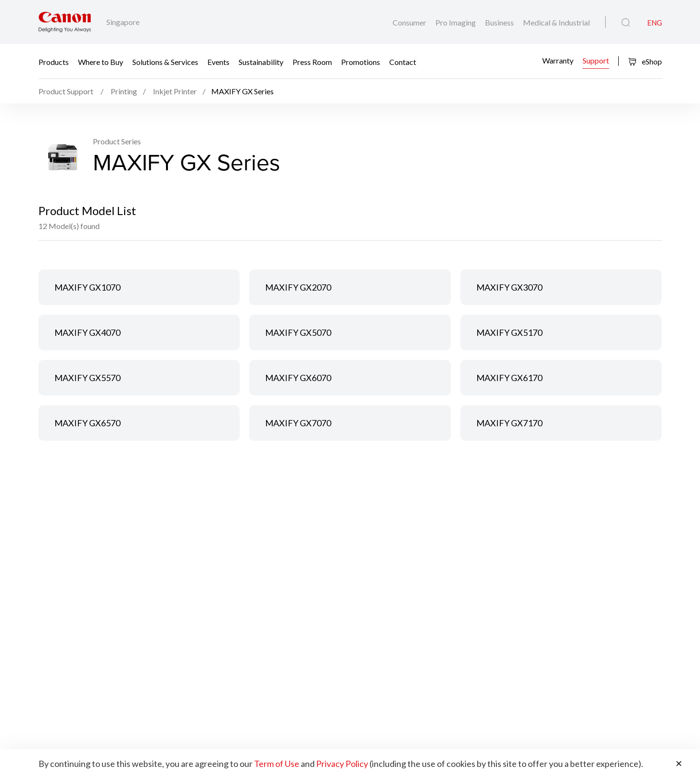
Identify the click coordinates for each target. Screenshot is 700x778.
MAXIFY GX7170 (509, 423)
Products (54, 61)
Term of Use (277, 764)
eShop (645, 61)
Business (500, 22)
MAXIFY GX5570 (87, 378)
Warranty (558, 60)
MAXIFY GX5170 (509, 332)
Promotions (361, 61)
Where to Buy (101, 61)
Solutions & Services (165, 61)
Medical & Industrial (556, 22)
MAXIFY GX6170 (509, 378)
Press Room (312, 61)
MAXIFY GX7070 (298, 423)
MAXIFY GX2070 (298, 287)
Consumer (410, 22)
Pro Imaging (456, 22)
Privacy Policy (342, 764)
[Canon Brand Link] (65, 22)
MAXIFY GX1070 (87, 287)
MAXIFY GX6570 (87, 423)
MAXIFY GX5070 (298, 332)
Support (596, 60)
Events (218, 61)
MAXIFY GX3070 (509, 287)
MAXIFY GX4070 (87, 332)
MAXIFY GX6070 (298, 378)
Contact (403, 61)
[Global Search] (626, 23)
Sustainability (261, 61)
